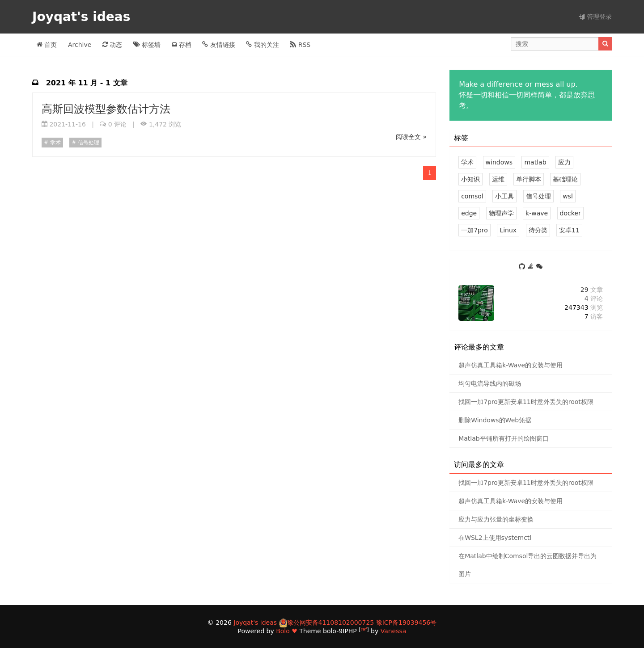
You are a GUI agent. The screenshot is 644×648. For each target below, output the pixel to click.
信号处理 (88, 143)
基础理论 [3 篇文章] (565, 179)
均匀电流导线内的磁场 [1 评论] (490, 383)
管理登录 (595, 17)
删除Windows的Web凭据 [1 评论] (495, 420)
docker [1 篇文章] (570, 213)
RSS (300, 45)
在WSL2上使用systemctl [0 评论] (495, 538)
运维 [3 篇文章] (498, 179)
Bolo (283, 631)
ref (364, 629)
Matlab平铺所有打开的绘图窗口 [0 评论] (504, 438)
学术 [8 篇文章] (467, 162)
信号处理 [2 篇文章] (538, 196)
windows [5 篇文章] (499, 162)
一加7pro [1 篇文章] (475, 230)
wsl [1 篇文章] (568, 196)
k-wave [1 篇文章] (537, 213)
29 (592, 290)
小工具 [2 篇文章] (504, 196)
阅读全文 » (411, 137)
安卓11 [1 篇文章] (569, 230)
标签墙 (147, 45)
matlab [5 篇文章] (535, 162)
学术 (55, 143)
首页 (47, 45)
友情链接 (218, 45)
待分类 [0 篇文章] (538, 230)
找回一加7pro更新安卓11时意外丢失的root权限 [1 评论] (526, 402)
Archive (80, 45)
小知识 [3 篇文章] (470, 179)
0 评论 (117, 124)
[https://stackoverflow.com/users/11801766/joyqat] (532, 267)
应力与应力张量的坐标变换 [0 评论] (496, 519)
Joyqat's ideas (83, 17)
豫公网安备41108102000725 (331, 623)
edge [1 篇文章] (469, 213)
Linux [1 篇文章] (508, 230)
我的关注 (262, 45)
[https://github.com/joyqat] (523, 267)
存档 (182, 45)
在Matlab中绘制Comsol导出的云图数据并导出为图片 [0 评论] (527, 565)
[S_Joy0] (539, 267)
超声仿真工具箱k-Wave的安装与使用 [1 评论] (511, 365)
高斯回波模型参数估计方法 (106, 109)
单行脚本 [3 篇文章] (529, 179)
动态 (112, 45)
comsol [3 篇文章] (472, 196)
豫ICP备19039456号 (407, 623)
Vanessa (394, 631)
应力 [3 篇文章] (564, 162)
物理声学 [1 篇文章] (501, 213)
